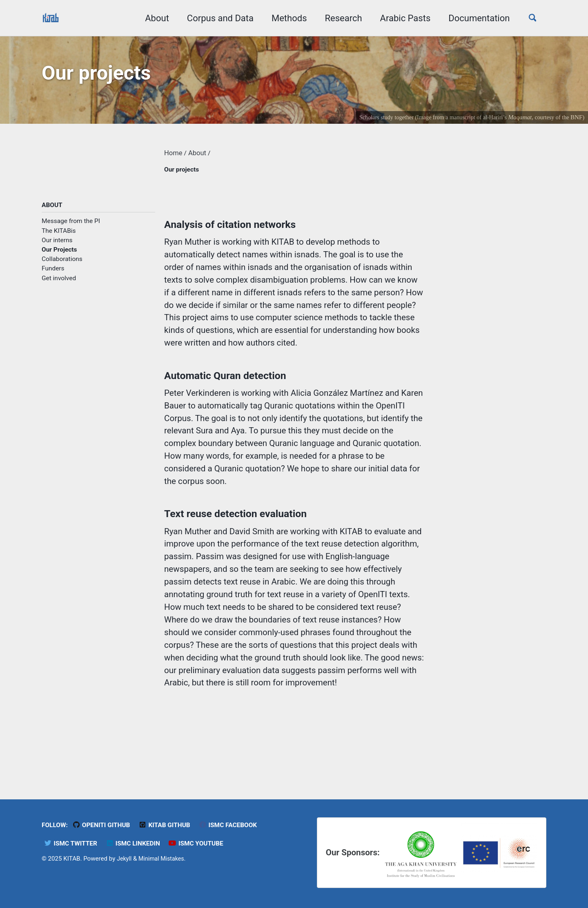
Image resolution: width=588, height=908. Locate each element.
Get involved (59, 283)
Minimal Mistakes (164, 858)
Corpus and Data (216, 18)
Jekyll (125, 858)
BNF (576, 120)
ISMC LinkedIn (137, 843)
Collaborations (62, 264)
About (153, 18)
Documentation (475, 18)
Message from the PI (71, 226)
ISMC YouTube (204, 843)
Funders (53, 274)
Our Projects (59, 255)
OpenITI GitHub (105, 824)
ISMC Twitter (72, 843)
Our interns (57, 245)
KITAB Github (171, 824)
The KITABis (59, 236)
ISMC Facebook (237, 824)
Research (339, 18)
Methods (285, 18)
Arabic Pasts (401, 18)
